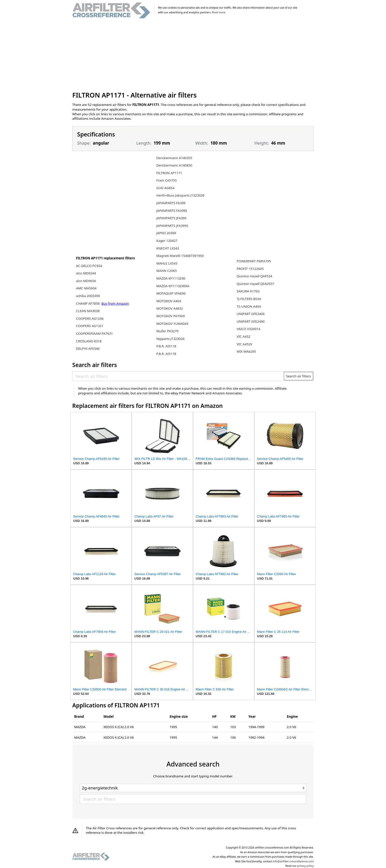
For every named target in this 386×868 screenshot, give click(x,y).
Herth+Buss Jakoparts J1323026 (180, 195)
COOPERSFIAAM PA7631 (95, 334)
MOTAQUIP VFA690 (171, 293)
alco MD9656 (86, 281)
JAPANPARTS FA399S (172, 211)
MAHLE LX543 (167, 263)
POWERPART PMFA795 (254, 261)
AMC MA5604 (86, 288)
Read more (219, 12)
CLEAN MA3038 (88, 311)
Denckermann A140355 (174, 158)
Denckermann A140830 (174, 165)
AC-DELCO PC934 (89, 266)
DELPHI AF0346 (88, 349)
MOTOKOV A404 (169, 301)
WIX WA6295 (246, 351)
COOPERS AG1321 (90, 326)
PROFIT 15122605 (250, 269)
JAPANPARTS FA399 (171, 203)
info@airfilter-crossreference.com (293, 861)
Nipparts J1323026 (170, 339)
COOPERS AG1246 (90, 318)
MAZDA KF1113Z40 (171, 278)
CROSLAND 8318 (89, 341)
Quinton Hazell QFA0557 (255, 284)
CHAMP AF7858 (88, 303)
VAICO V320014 (248, 329)
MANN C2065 (167, 271)
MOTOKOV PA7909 (171, 316)
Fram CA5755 (167, 180)
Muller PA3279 (167, 331)
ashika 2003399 (88, 296)
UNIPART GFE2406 (251, 314)
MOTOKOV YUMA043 (172, 324)
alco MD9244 (86, 273)
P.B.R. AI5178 (166, 354)
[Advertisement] (193, 55)
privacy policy (305, 866)
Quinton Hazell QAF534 (254, 276)
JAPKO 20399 (166, 233)
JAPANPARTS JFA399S (172, 226)
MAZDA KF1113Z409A (173, 286)
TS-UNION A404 (249, 306)
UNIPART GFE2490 (251, 321)
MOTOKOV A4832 (170, 308)
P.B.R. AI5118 (166, 346)
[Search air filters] (178, 376)
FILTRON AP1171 (169, 173)
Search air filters (298, 376)
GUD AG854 (165, 188)
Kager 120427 (167, 241)
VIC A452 (243, 336)
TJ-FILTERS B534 (249, 299)
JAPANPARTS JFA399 (171, 218)
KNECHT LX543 (168, 248)
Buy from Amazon (115, 303)
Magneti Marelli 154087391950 (180, 256)
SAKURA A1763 (248, 291)
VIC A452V (244, 344)
